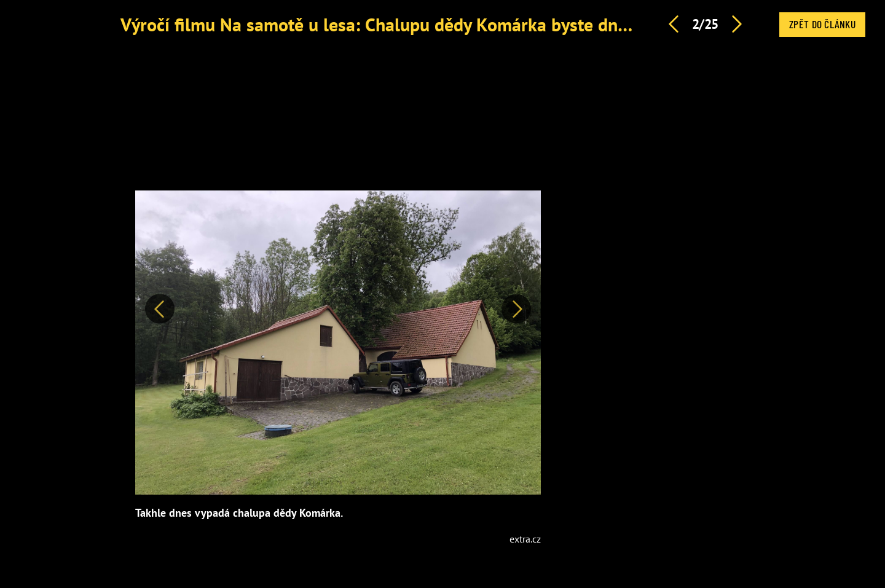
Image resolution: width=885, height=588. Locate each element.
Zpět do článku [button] (822, 24)
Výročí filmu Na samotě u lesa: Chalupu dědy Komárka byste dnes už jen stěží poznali (456, 24)
